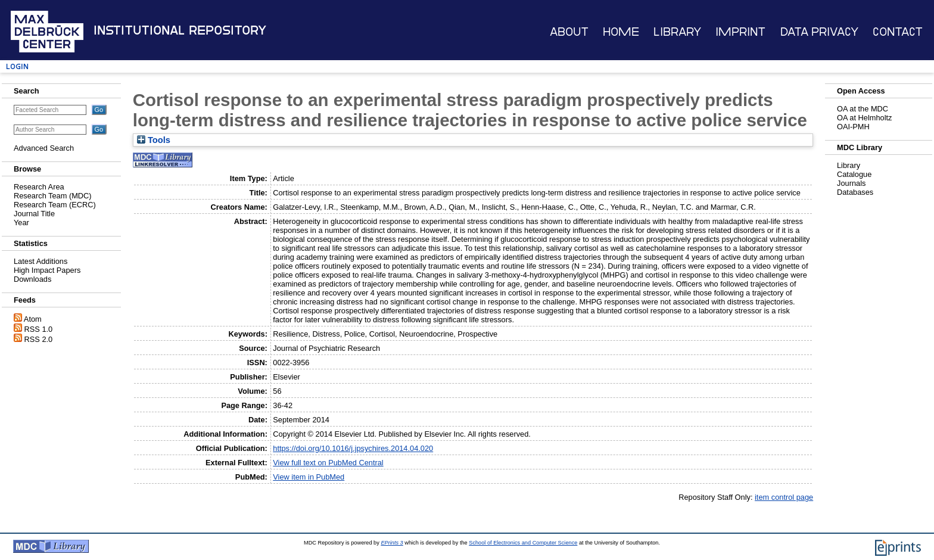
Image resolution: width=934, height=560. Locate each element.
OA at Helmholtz (864, 118)
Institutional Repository (180, 30)
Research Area (39, 187)
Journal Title (34, 214)
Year (21, 223)
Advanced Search (44, 148)
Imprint (740, 32)
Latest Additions (41, 261)
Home (621, 32)
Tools (154, 140)
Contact (898, 32)
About (569, 32)
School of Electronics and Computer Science (523, 543)
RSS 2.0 (39, 339)
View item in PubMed (309, 477)
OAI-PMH (853, 127)
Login (17, 66)
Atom (33, 319)
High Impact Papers (47, 270)
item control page (784, 497)
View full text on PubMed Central (328, 463)
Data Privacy (819, 32)
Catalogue (854, 174)
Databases (855, 192)
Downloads (32, 279)
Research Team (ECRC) (55, 205)
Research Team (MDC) (53, 196)
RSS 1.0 (39, 329)
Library (677, 32)
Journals (851, 183)
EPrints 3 (392, 543)
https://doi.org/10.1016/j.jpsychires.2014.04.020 (353, 448)
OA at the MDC (863, 109)
